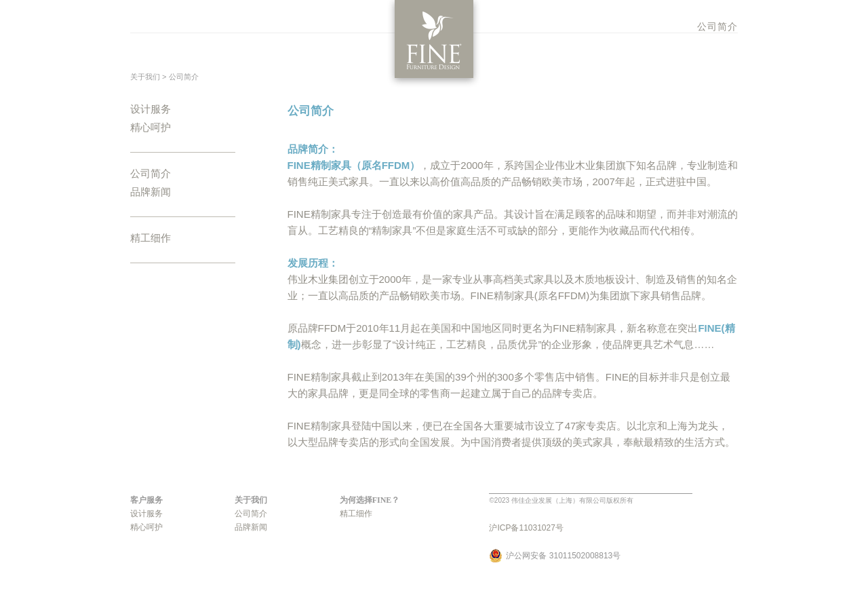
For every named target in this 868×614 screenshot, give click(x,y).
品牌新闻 (151, 192)
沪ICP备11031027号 (526, 528)
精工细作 (151, 238)
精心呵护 (151, 128)
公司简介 (717, 26)
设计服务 (151, 109)
